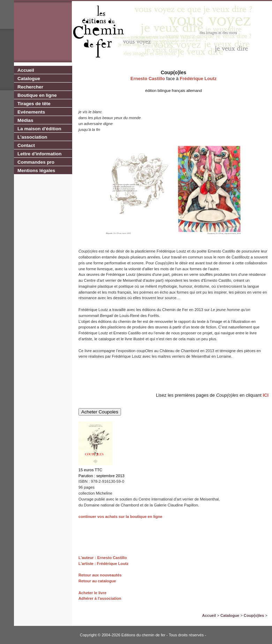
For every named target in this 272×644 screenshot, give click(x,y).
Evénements (31, 112)
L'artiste (86, 564)
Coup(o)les (254, 615)
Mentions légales (36, 170)
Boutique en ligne (37, 95)
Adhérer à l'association (100, 598)
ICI (266, 395)
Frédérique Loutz (198, 79)
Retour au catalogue (97, 581)
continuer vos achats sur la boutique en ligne (120, 517)
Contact (26, 145)
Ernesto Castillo (148, 79)
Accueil (26, 70)
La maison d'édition (39, 129)
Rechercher (30, 87)
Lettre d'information (39, 154)
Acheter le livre (92, 593)
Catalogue (29, 79)
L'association (32, 137)
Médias (25, 120)
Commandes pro (36, 162)
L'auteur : (88, 558)
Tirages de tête (34, 104)
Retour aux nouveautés (100, 575)
